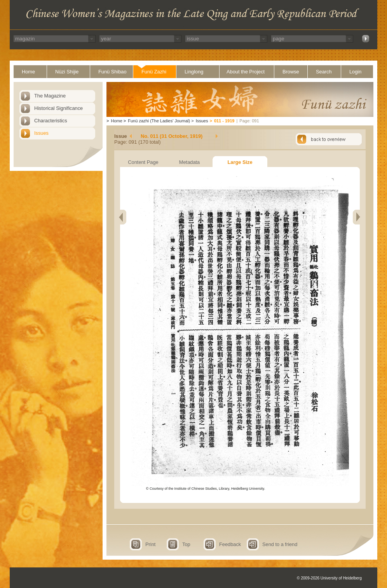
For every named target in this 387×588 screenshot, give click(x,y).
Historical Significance (58, 108)
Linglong (194, 72)
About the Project (246, 72)
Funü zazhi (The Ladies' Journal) (159, 121)
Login (355, 72)
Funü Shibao (112, 72)
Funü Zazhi (154, 72)
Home (28, 72)
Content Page (143, 162)
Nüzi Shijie (67, 72)
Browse (291, 72)
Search (324, 72)
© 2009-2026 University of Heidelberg (329, 578)
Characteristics (51, 121)
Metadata (189, 162)
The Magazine (50, 96)
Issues (41, 133)
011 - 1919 (224, 121)
